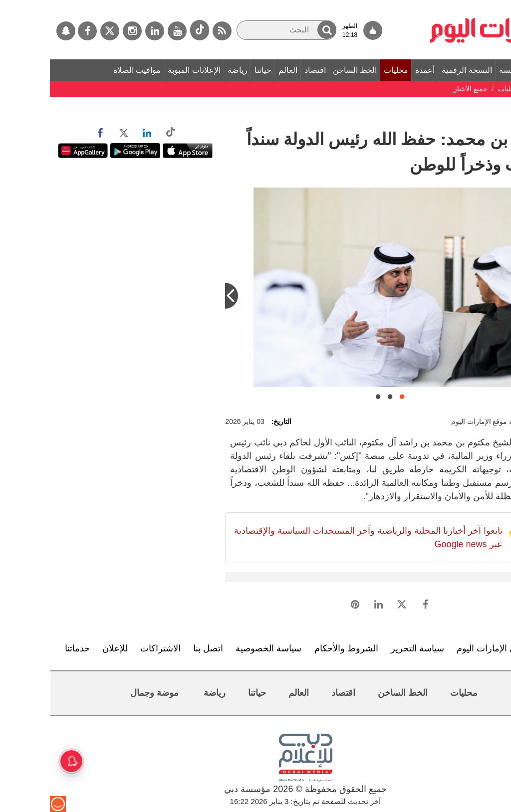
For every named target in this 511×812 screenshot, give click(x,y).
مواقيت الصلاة (87, 70)
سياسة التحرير (368, 648)
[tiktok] (150, 30)
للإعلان (65, 648)
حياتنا (213, 70)
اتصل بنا (158, 648)
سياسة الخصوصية (219, 648)
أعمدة (375, 70)
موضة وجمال (105, 693)
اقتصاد (265, 70)
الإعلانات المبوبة (144, 70)
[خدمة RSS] (172, 31)
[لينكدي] (105, 31)
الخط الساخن (305, 70)
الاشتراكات (111, 648)
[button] (277, 30)
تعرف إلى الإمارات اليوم (451, 648)
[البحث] (237, 30)
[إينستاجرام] (82, 31)
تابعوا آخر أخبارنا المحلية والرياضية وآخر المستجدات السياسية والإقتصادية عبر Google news (318, 537)
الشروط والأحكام (296, 648)
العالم (238, 70)
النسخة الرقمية (417, 70)
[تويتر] (60, 31)
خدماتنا (27, 648)
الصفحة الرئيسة (475, 70)
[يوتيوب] (127, 31)
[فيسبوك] (37, 31)
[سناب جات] (16, 31)
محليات (346, 70)
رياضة (188, 70)
